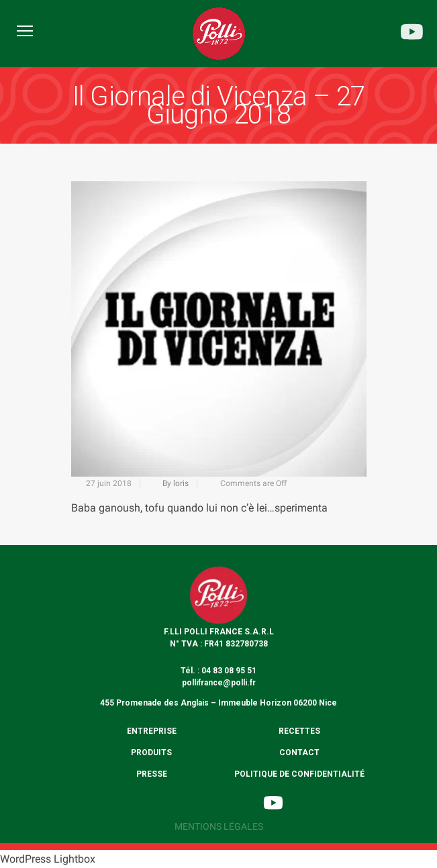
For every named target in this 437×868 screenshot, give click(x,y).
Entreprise (152, 731)
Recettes (299, 731)
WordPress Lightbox (48, 859)
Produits (151, 753)
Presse (152, 774)
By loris (176, 483)
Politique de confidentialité (299, 774)
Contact (299, 753)
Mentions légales (219, 826)
